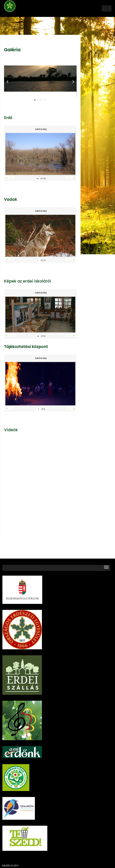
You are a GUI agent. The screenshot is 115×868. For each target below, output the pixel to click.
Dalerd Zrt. (15, 15)
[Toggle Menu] (106, 568)
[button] (35, 100)
